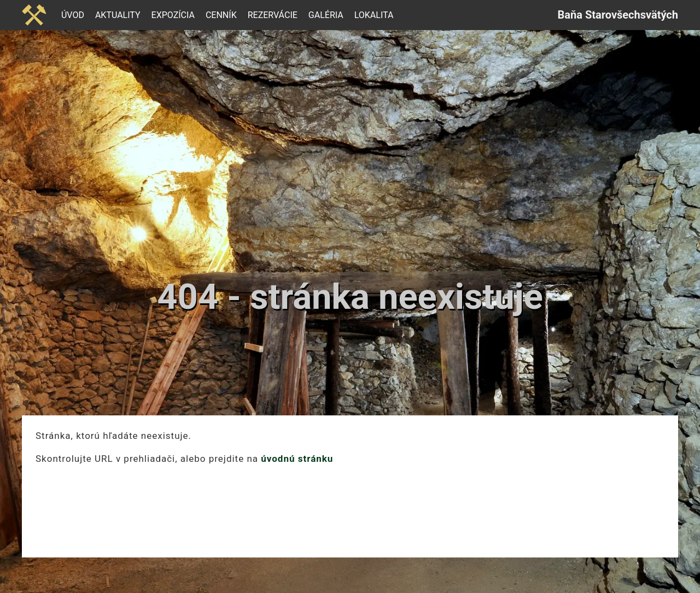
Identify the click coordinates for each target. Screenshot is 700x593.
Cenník (221, 15)
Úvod (73, 15)
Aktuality (118, 15)
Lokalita (374, 15)
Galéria (326, 15)
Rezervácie (273, 15)
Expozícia (173, 15)
